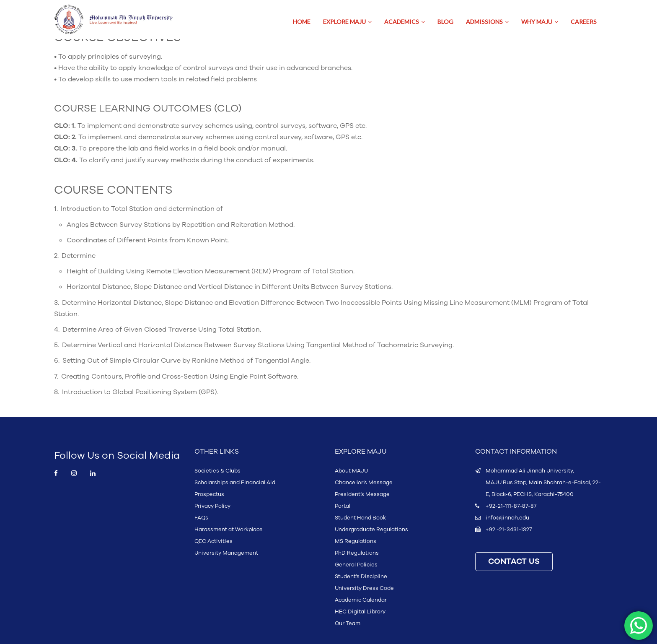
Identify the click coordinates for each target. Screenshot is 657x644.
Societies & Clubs (217, 471)
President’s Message (362, 494)
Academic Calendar (361, 600)
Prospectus (209, 494)
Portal (343, 506)
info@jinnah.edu (507, 518)
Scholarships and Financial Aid (235, 483)
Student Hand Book (360, 518)
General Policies (356, 565)
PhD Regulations (357, 553)
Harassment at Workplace (229, 530)
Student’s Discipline (361, 576)
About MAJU (351, 471)
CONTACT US (514, 562)
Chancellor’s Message (364, 483)
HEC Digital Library (360, 612)
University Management (226, 553)
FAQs (201, 518)
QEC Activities (213, 541)
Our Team (348, 623)
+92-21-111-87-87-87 (511, 506)
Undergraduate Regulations (371, 530)
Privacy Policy (212, 506)
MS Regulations (356, 541)
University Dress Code (364, 588)
